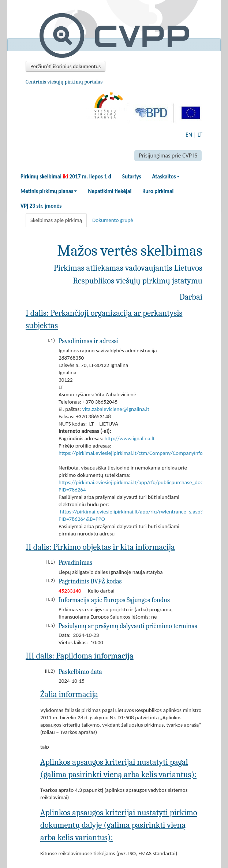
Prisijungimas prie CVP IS (168, 155)
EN (189, 135)
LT (200, 135)
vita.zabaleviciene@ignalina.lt (116, 409)
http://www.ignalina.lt (130, 438)
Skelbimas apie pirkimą (56, 220)
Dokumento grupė (113, 220)
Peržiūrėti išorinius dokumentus (66, 66)
